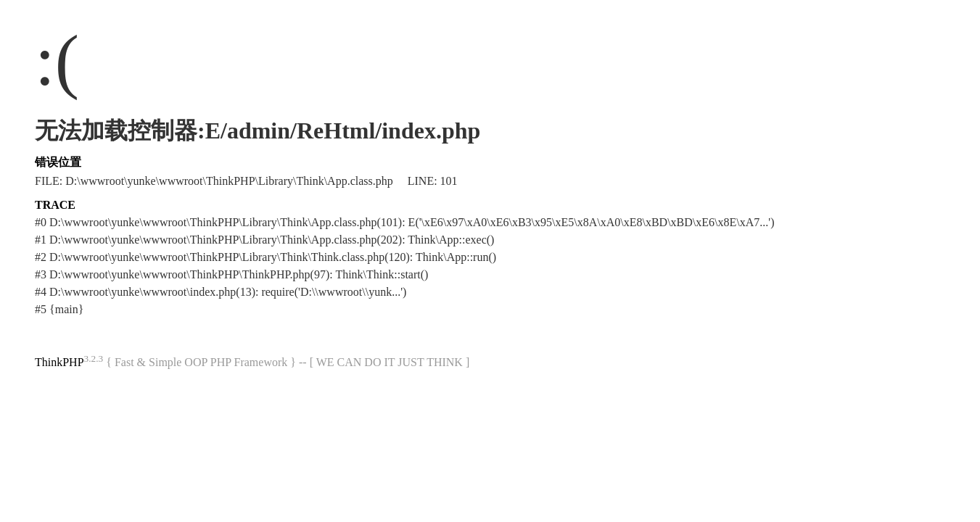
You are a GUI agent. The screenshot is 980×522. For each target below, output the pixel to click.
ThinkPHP (59, 362)
